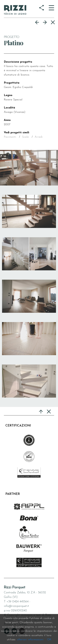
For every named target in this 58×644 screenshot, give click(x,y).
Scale (25, 137)
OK (49, 640)
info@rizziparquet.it (16, 606)
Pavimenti (10, 137)
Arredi (39, 137)
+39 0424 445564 (17, 602)
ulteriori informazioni (30, 640)
